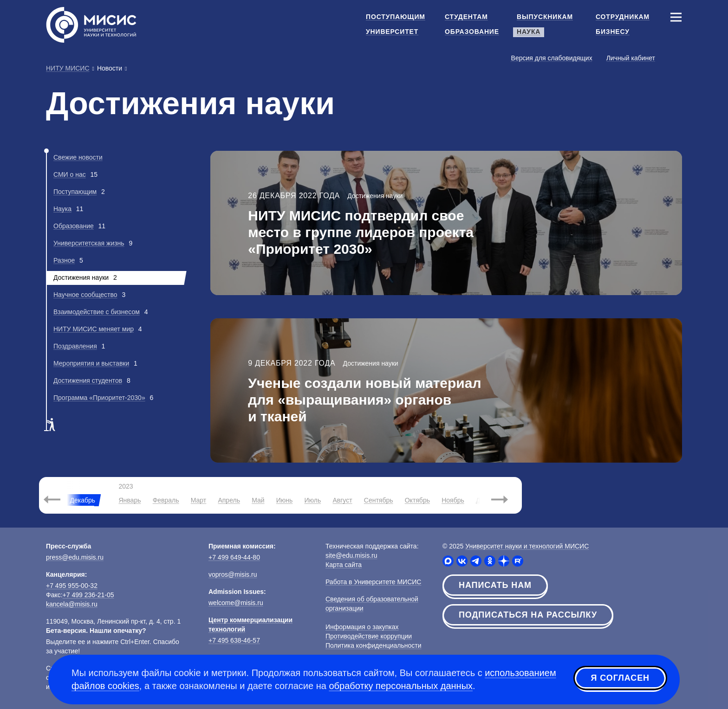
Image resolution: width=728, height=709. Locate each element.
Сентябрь (379, 500)
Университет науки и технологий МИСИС (527, 546)
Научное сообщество (85, 295)
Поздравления (75, 346)
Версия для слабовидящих (552, 58)
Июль (313, 500)
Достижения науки (375, 196)
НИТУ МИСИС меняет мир (94, 329)
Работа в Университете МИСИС (373, 582)
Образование (74, 226)
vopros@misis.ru (233, 574)
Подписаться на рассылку (528, 615)
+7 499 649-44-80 (234, 557)
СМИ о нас (70, 174)
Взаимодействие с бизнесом (97, 312)
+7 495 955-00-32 (72, 586)
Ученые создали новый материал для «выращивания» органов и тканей (364, 400)
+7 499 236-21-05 (88, 595)
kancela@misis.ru (72, 604)
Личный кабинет (631, 58)
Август (342, 500)
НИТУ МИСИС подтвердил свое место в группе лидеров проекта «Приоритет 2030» (361, 232)
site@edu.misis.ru (351, 555)
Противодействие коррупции (369, 636)
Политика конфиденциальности (374, 645)
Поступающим (75, 192)
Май (258, 500)
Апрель (229, 500)
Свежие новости (78, 157)
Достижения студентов (88, 380)
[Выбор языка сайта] (676, 58)
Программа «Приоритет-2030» (99, 398)
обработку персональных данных (401, 686)
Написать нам (495, 585)
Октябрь (417, 500)
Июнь (285, 500)
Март (199, 500)
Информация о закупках (362, 627)
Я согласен (620, 678)
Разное (64, 260)
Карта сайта (344, 565)
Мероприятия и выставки (91, 363)
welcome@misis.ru (236, 603)
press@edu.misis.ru (75, 557)
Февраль (166, 500)
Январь (130, 500)
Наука (62, 209)
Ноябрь (453, 500)
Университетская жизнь (89, 243)
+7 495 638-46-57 (234, 640)
